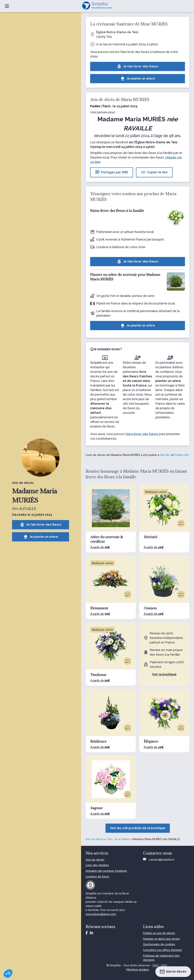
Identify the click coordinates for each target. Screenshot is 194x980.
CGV (155, 965)
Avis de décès (95, 839)
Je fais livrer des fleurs (41, 525)
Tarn (106, 106)
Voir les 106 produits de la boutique (138, 828)
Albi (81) (165, 455)
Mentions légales (138, 969)
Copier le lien (154, 172)
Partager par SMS (112, 172)
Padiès (125, 839)
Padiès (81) (182, 455)
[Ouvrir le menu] (7, 6)
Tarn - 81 (112, 839)
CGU (164, 965)
